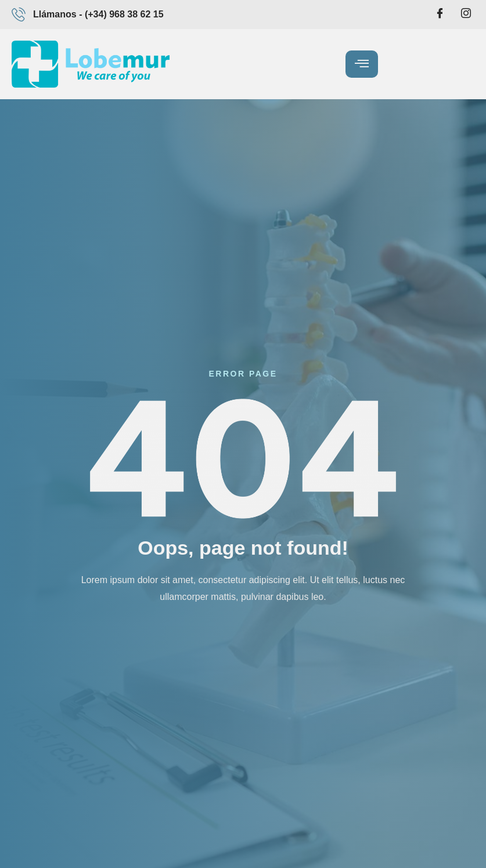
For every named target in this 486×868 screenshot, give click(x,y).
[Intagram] (466, 15)
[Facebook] (440, 15)
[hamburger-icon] (362, 64)
